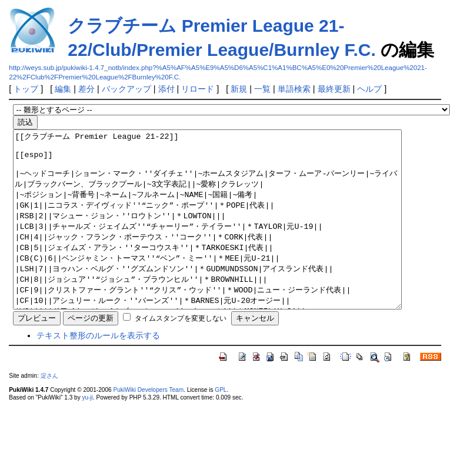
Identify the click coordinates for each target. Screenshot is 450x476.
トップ (26, 89)
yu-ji (88, 433)
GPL (221, 425)
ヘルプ (369, 89)
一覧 (262, 89)
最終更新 (334, 89)
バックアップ (126, 89)
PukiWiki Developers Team (148, 425)
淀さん (49, 411)
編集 (63, 89)
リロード (198, 89)
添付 (166, 89)
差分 (86, 89)
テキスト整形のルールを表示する (98, 371)
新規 (239, 89)
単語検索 (294, 89)
